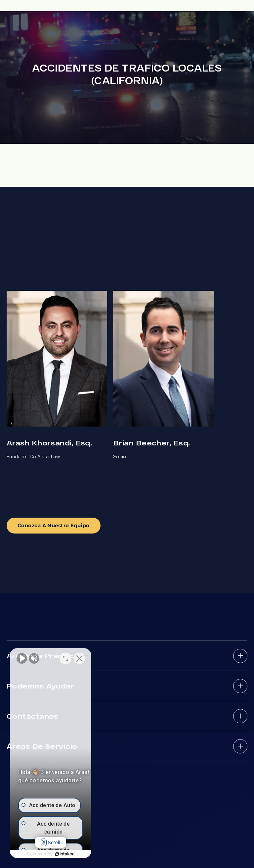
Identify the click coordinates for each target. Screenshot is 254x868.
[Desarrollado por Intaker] (83, 854)
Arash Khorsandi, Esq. (49, 443)
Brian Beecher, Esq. (151, 443)
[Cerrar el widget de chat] (117, 656)
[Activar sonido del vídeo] (22, 656)
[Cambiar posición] (103, 656)
